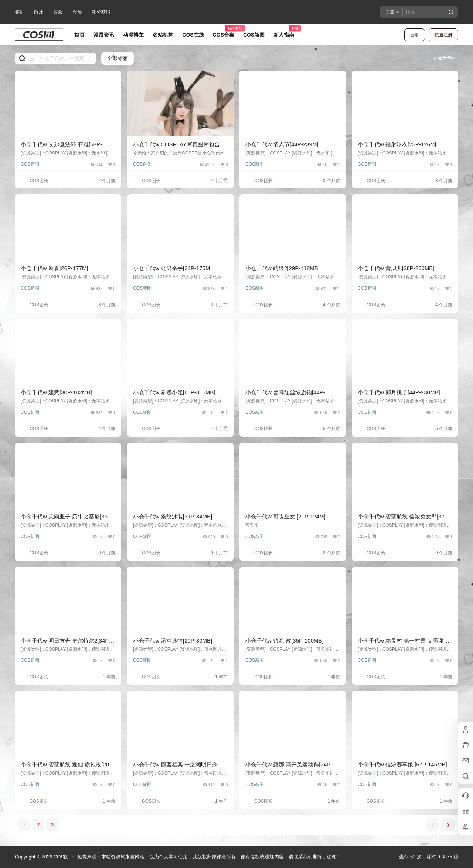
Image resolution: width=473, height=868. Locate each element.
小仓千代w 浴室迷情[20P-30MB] (173, 641)
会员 (77, 12)
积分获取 (101, 12)
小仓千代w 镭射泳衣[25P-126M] (397, 144)
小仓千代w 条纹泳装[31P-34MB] (173, 516)
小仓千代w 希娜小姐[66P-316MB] (174, 392)
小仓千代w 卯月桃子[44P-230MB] (399, 392)
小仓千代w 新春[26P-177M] (55, 268)
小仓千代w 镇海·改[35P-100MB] (285, 641)
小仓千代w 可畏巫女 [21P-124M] (285, 516)
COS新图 (30, 164)
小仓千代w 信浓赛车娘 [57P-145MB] (402, 764)
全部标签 (118, 58)
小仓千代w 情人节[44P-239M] (282, 144)
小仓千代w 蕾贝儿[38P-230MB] (396, 268)
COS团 (60, 857)
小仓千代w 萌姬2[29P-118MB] (283, 268)
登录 (415, 35)
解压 (39, 12)
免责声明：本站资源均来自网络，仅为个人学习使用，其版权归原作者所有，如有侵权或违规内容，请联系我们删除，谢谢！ (209, 857)
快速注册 (443, 35)
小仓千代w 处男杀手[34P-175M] (172, 268)
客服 (58, 12)
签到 (20, 12)
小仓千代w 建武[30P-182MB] (56, 392)
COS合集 (142, 164)
